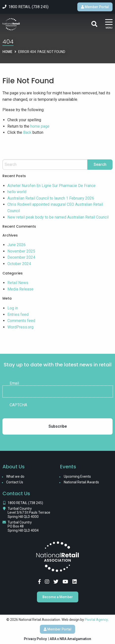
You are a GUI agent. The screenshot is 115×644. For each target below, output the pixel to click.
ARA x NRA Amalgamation (70, 639)
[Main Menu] (109, 24)
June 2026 (16, 245)
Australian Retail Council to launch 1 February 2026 (51, 198)
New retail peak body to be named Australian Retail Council (58, 217)
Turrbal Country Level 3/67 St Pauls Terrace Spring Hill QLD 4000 (29, 513)
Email (14, 383)
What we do (15, 476)
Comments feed (21, 321)
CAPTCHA (18, 405)
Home (7, 52)
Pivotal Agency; (97, 620)
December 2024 (21, 257)
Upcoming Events (77, 476)
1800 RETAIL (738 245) (25, 503)
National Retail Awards (81, 482)
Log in (13, 308)
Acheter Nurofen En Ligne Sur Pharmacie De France (51, 186)
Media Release (20, 289)
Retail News (18, 283)
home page (40, 126)
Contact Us (15, 482)
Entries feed (18, 314)
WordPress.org (20, 327)
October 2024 (19, 264)
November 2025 (21, 251)
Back (27, 132)
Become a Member (58, 597)
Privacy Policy (35, 639)
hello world (17, 192)
